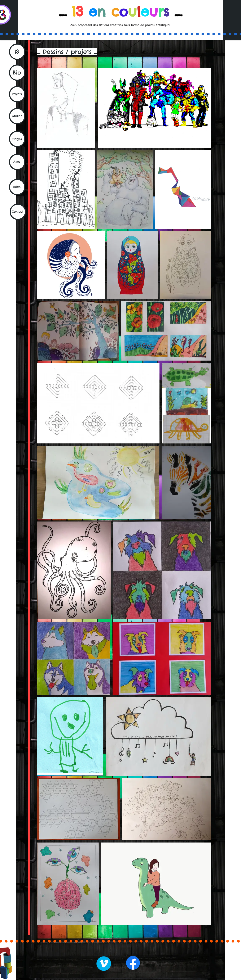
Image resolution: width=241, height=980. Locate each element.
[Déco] (17, 187)
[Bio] (17, 73)
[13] (17, 52)
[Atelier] (17, 116)
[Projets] (17, 94)
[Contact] (18, 212)
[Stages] (17, 139)
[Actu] (17, 162)
